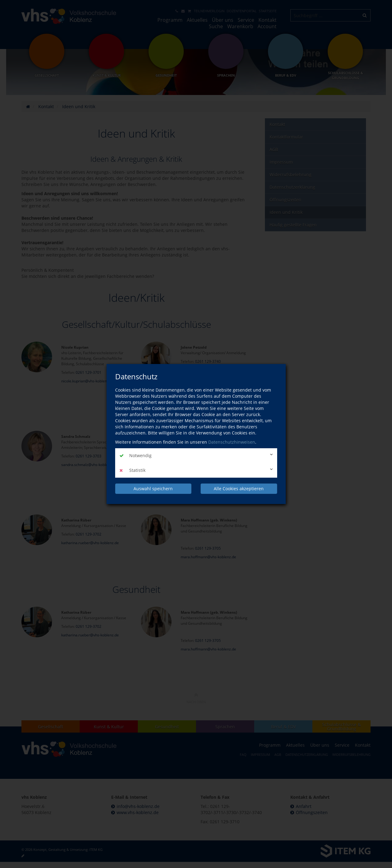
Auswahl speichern (153, 489)
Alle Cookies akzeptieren (239, 489)
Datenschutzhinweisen (232, 442)
